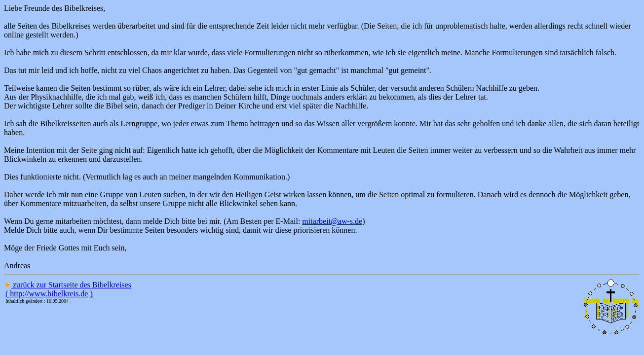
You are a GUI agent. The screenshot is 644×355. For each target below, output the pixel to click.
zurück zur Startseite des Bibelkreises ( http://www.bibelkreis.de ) (68, 289)
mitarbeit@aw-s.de (332, 221)
